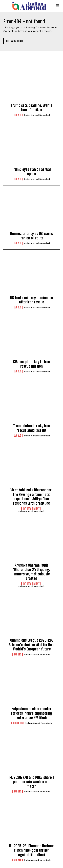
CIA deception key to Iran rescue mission (32, 364)
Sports (18, 654)
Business (18, 723)
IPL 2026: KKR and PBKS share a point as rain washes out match (32, 782)
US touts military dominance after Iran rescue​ (32, 300)
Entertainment (31, 509)
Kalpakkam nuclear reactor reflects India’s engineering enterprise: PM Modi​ (32, 713)
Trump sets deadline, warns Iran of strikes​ (32, 108)
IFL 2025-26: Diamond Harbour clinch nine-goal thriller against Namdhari (32, 850)
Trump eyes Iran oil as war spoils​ (32, 172)
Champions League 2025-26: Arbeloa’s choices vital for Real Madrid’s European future (32, 645)
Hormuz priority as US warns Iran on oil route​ (32, 236)
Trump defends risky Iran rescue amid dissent (32, 428)
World (18, 115)
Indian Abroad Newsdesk (37, 115)
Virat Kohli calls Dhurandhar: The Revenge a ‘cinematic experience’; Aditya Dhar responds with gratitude (32, 497)
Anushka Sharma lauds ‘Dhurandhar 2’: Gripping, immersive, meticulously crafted (32, 572)
